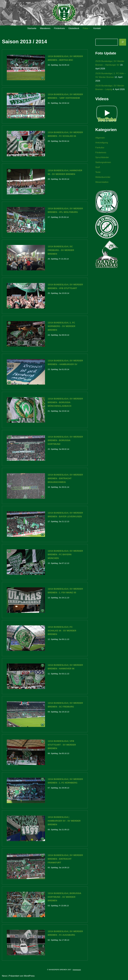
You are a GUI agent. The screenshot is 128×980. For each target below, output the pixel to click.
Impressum (77, 970)
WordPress (29, 976)
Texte (98, 173)
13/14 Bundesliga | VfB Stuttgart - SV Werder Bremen (62, 745)
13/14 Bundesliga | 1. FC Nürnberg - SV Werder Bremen (61, 327)
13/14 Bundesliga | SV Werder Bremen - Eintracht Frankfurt (65, 860)
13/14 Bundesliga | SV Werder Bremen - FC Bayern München (65, 555)
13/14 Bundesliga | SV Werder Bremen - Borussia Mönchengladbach (65, 403)
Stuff (98, 168)
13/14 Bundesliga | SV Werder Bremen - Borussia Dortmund (65, 441)
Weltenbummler (103, 178)
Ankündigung (102, 143)
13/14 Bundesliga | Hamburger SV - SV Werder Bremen (64, 821)
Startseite (32, 28)
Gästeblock (74, 28)
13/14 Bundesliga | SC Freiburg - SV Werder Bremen (61, 250)
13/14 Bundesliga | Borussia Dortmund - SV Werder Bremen (64, 898)
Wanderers (45, 28)
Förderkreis (59, 28)
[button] (89, 28)
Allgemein (100, 138)
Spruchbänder (102, 158)
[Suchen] (123, 42)
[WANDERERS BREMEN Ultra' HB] (64, 13)
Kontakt (97, 28)
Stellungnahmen (103, 163)
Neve (4, 976)
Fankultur (100, 148)
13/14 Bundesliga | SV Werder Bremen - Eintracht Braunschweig (65, 479)
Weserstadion (102, 182)
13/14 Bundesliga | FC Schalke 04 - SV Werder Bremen (62, 631)
